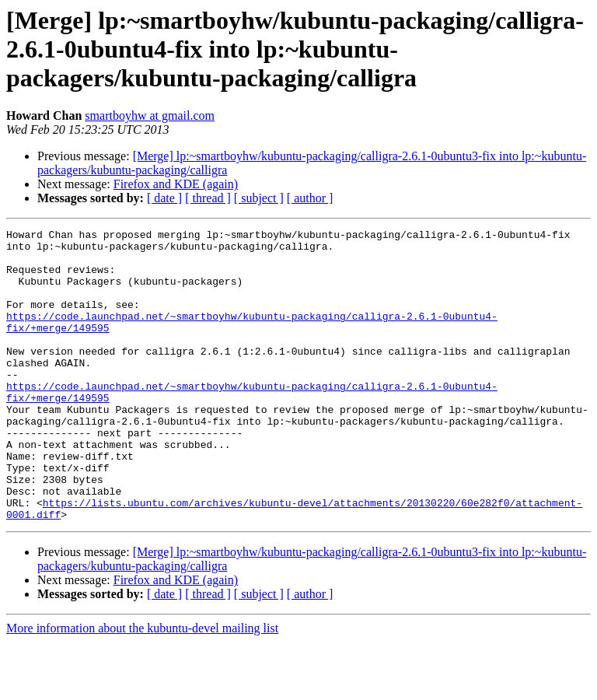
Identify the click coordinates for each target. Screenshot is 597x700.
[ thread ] (208, 198)
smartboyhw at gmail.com (150, 115)
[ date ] (164, 198)
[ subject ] (259, 198)
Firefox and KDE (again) (176, 184)
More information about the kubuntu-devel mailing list (142, 686)
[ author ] (310, 198)
